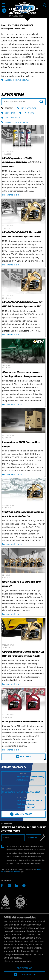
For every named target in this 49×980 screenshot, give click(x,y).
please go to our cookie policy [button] (18, 961)
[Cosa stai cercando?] (23, 102)
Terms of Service (15, 872)
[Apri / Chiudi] (4, 5)
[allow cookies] (24, 975)
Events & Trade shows (15, 80)
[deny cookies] (24, 968)
